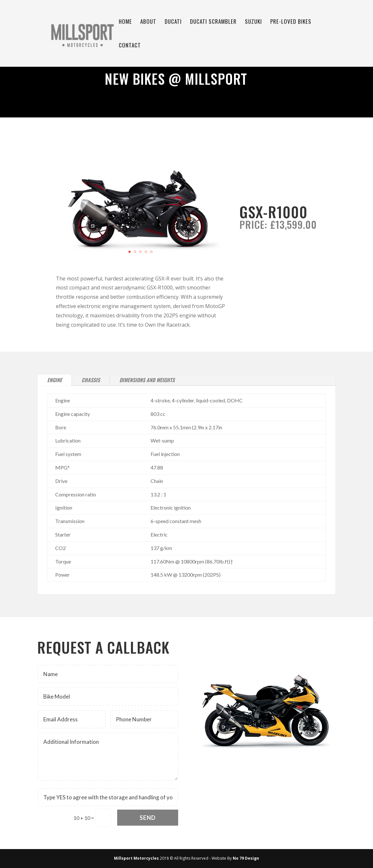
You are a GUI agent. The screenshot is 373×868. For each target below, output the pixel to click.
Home (125, 22)
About (148, 22)
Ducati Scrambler (213, 22)
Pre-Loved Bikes (291, 22)
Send (148, 818)
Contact (130, 46)
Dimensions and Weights (147, 380)
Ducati (173, 22)
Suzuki (253, 22)
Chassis (91, 380)
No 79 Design (246, 858)
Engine (55, 380)
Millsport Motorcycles (136, 858)
